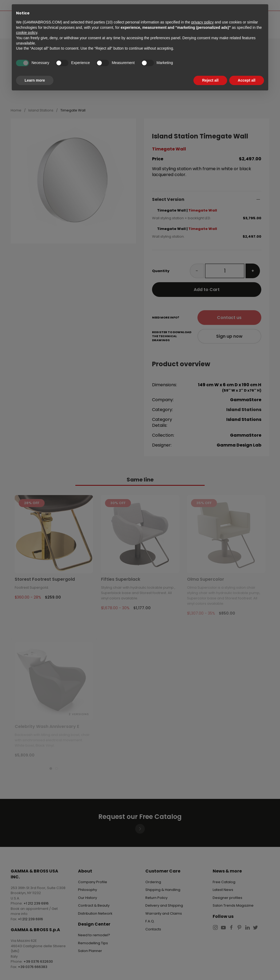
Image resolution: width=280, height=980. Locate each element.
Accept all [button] (247, 80)
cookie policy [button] (27, 33)
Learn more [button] (35, 80)
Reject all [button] (210, 80)
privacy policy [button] (203, 22)
